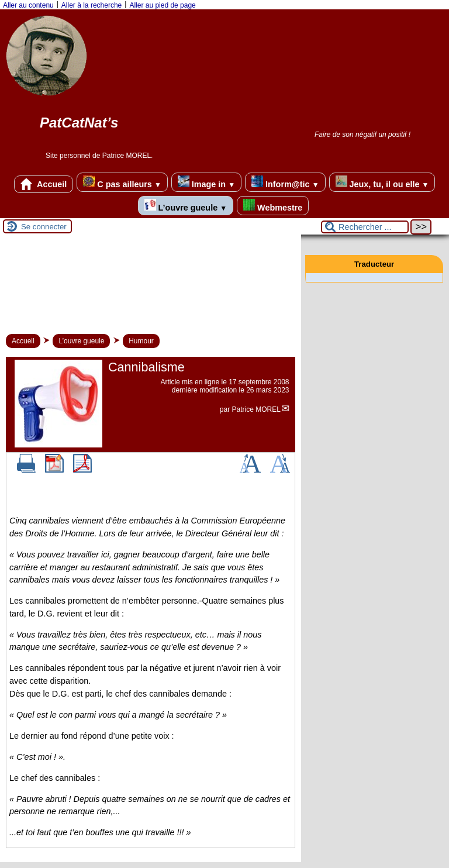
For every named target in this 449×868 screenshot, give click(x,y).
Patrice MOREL (256, 409)
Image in (206, 182)
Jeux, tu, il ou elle (382, 182)
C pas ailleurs (122, 182)
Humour (141, 341)
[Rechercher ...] (365, 227)
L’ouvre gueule (186, 206)
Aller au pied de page (162, 5)
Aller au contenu (28, 5)
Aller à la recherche (91, 5)
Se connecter (44, 227)
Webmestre (273, 206)
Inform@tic (285, 182)
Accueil (44, 184)
